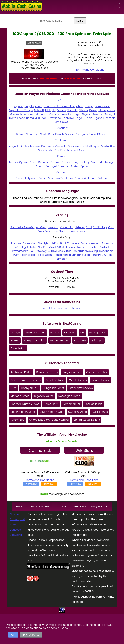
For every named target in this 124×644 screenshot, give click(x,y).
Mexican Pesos (20, 396)
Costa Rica (47, 134)
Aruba (25, 146)
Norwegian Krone (69, 396)
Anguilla (14, 146)
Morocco (54, 114)
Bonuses (15, 530)
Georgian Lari (29, 388)
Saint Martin (46, 150)
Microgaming (98, 333)
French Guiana (65, 134)
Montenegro (107, 162)
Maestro (53, 227)
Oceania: (62, 172)
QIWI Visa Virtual (62, 251)
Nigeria (86, 114)
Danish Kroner (100, 380)
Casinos (15, 514)
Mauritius (41, 114)
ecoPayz (41, 227)
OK (13, 635)
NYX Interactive (60, 340)
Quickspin (97, 340)
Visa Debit (45, 231)
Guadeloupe (76, 146)
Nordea (93, 247)
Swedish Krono (78, 412)
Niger (77, 114)
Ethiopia (50, 110)
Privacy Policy (31, 635)
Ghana (83, 110)
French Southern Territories (56, 178)
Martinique (92, 146)
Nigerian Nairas (44, 396)
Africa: (62, 100)
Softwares (16, 535)
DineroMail (29, 243)
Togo (79, 118)
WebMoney (78, 231)
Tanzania (68, 118)
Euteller (32, 247)
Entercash (108, 243)
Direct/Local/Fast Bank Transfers (58, 243)
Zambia (111, 118)
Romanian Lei (71, 404)
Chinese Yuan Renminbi (26, 380)
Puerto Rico (108, 146)
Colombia (32, 134)
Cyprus (24, 162)
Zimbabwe (62, 122)
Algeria (19, 106)
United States (98, 134)
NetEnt (15, 340)
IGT (82, 333)
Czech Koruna (78, 380)
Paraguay (82, 134)
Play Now (31, 484)
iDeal (52, 247)
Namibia (67, 114)
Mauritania (27, 114)
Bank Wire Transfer (22, 227)
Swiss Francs (100, 412)
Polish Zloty (51, 404)
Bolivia (20, 134)
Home (19, 507)
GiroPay (43, 247)
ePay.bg (21, 247)
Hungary (77, 162)
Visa (111, 227)
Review (49, 484)
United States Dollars (87, 420)
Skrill (89, 227)
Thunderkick (18, 348)
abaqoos (15, 243)
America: (62, 128)
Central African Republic (59, 106)
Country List (17, 519)
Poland (40, 166)
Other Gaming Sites (40, 507)
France (66, 162)
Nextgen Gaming (35, 340)
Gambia (72, 110)
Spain (84, 166)
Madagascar (107, 110)
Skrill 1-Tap (100, 227)
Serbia (75, 166)
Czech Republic (40, 162)
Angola (29, 106)
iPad (67, 309)
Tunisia (88, 118)
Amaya (15, 333)
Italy (87, 162)
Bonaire (35, 146)
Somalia (32, 118)
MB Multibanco (66, 247)
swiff (16, 255)
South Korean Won (52, 412)
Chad (80, 106)
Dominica (48, 146)
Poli (32, 251)
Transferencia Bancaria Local (72, 255)
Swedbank (106, 251)
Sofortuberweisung (86, 251)
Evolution (70, 333)
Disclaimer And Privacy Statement (91, 507)
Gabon (61, 110)
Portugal (51, 166)
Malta (95, 162)
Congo (89, 106)
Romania (64, 166)
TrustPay (97, 255)
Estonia (56, 162)
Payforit (104, 247)
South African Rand (23, 412)
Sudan (42, 118)
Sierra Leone (17, 118)
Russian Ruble (94, 404)
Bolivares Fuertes (47, 372)
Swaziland (54, 118)
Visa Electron (61, 231)
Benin (39, 106)
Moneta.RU (67, 227)
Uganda (99, 118)
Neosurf (82, 247)
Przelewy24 (43, 251)
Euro (13, 388)
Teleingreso (27, 255)
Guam (79, 178)
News (13, 524)
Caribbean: (62, 140)
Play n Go (80, 340)
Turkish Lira (18, 420)
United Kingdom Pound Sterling (49, 420)
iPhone (76, 309)
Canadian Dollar (97, 372)
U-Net (108, 255)
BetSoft (55, 333)
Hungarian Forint (54, 388)
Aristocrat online (35, 333)
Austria (13, 162)
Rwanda (98, 114)
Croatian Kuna (55, 380)
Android (47, 309)
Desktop (58, 309)
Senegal (110, 114)
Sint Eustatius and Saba (70, 150)
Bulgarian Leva (72, 372)
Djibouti (39, 110)
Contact (62, 507)
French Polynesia (26, 178)
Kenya (93, 110)
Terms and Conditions (90, 70)
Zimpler (62, 259)
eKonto (96, 243)
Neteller (80, 227)
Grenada (61, 146)
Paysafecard (20, 251)
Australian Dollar (21, 372)
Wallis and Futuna (95, 178)
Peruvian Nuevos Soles (25, 404)
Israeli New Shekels (81, 388)
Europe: (62, 156)
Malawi (14, 114)
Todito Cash (44, 255)
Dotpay (85, 243)
